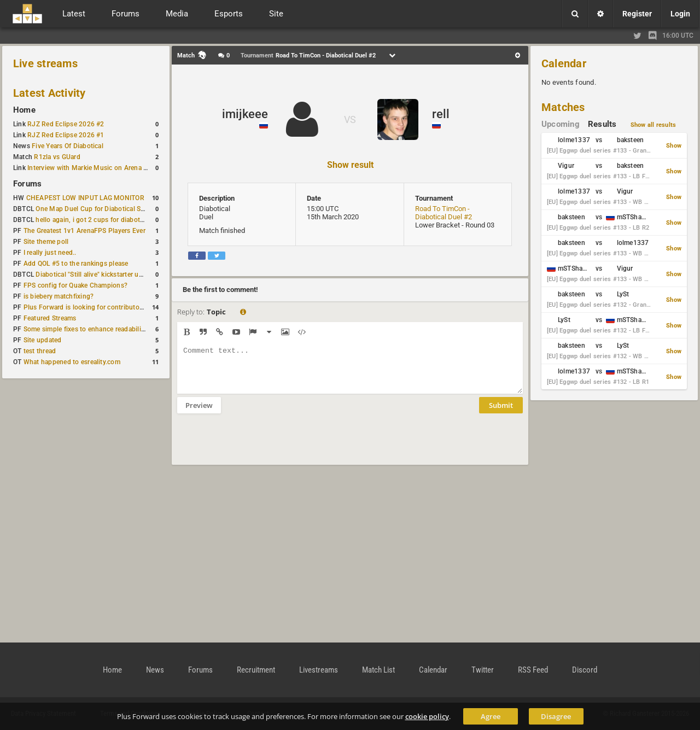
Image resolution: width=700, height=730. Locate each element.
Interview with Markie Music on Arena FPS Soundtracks (111, 168)
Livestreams (319, 670)
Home (24, 110)
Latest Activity (49, 93)
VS (350, 119)
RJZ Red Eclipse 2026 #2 (66, 124)
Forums (27, 184)
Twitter (483, 670)
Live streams (45, 63)
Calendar (564, 63)
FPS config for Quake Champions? (75, 285)
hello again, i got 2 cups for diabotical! (94, 220)
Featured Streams (50, 318)
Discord (585, 670)
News (155, 670)
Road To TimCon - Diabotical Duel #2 (444, 213)
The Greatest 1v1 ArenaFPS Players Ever (84, 231)
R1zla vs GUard (57, 157)
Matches (563, 107)
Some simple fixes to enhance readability (85, 329)
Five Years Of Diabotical (68, 146)
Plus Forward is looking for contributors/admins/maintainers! (117, 307)
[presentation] (260, 446)
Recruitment (256, 670)
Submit (501, 413)
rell (441, 114)
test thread (40, 351)
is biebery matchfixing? (59, 296)
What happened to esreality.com (72, 362)
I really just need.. (50, 253)
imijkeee (245, 114)
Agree (491, 716)
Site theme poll (46, 242)
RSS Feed (533, 670)
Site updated (43, 340)
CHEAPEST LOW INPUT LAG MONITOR (85, 198)
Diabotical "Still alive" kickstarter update (95, 275)
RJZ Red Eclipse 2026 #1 (66, 135)
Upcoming (561, 124)
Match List (378, 670)
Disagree (556, 716)
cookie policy (427, 716)
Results (602, 124)
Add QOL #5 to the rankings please (76, 264)
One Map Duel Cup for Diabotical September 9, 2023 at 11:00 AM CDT (142, 209)
